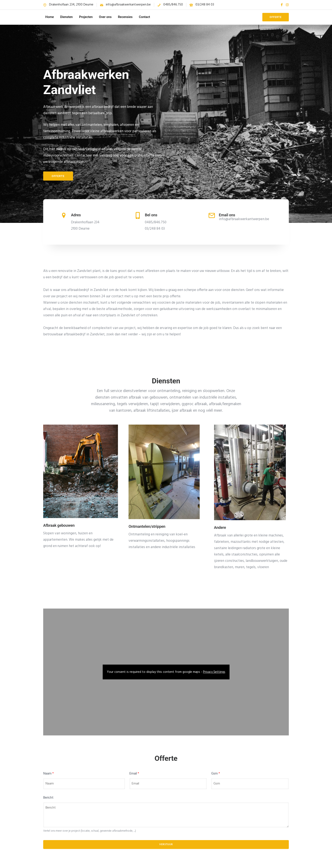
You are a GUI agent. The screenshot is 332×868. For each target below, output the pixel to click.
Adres (76, 215)
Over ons (105, 17)
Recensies (125, 17)
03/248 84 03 (205, 5)
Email (134, 774)
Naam (48, 774)
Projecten (86, 17)
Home (50, 17)
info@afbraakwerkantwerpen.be (128, 5)
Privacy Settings (214, 672)
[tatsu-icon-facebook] (282, 5)
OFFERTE (276, 17)
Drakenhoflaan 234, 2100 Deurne (71, 5)
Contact (145, 17)
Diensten (66, 17)
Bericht (48, 798)
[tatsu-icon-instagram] (287, 5)
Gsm (216, 774)
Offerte (58, 176)
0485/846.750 (173, 5)
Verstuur (166, 845)
